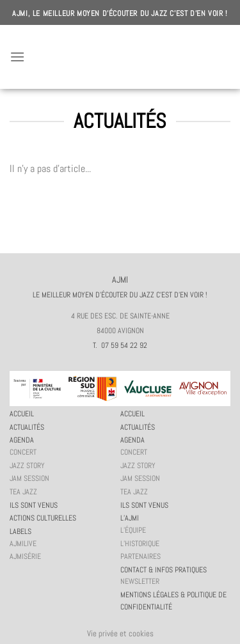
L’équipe (133, 530)
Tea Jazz (23, 492)
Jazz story (27, 466)
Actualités (27, 427)
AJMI (120, 57)
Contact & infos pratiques (164, 570)
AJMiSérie (25, 556)
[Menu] (17, 57)
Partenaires (140, 556)
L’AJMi (130, 518)
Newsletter (140, 581)
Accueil (22, 414)
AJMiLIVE (23, 544)
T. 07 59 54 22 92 (120, 345)
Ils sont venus (34, 505)
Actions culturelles (43, 518)
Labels (20, 531)
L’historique (140, 544)
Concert (23, 452)
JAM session (29, 478)
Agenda (22, 440)
